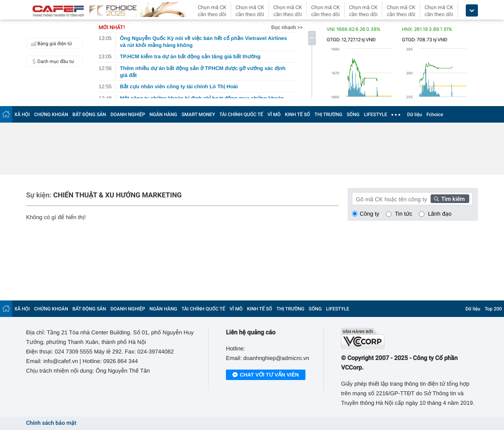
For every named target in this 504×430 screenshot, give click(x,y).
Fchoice (435, 115)
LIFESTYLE (375, 115)
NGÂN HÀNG (163, 115)
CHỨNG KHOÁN (51, 115)
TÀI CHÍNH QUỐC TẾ (241, 115)
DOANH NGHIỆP (128, 115)
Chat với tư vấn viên (266, 375)
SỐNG (353, 115)
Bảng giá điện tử (50, 43)
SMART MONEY (198, 115)
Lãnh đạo (440, 214)
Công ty (370, 214)
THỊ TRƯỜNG (328, 115)
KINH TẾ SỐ (298, 115)
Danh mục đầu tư (51, 61)
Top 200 (493, 309)
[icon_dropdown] (472, 11)
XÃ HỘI (22, 115)
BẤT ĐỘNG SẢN (89, 115)
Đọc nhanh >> (287, 27)
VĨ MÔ (274, 115)
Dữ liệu (414, 115)
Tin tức (404, 214)
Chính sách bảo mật (51, 423)
